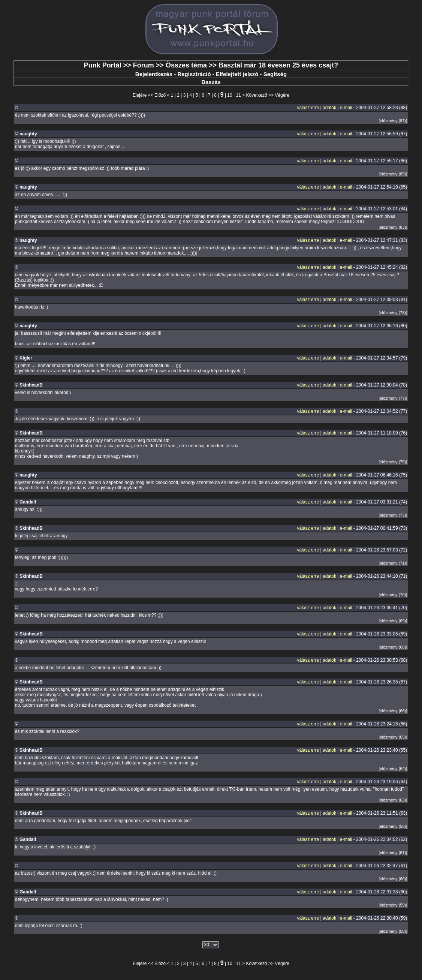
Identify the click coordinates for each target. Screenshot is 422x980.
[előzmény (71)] (393, 563)
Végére (282, 95)
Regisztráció (194, 74)
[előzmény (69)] (393, 621)
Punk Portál (103, 65)
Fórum (144, 65)
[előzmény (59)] (393, 905)
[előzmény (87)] (393, 121)
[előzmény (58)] (393, 826)
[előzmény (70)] (393, 595)
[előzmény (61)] (393, 853)
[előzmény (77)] (393, 398)
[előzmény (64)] (393, 769)
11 (239, 95)
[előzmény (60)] (393, 879)
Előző (160, 95)
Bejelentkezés (154, 74)
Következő (257, 95)
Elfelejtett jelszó (237, 74)
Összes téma (186, 65)
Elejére (140, 95)
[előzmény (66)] (393, 711)
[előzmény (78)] (393, 313)
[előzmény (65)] (393, 737)
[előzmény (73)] (393, 515)
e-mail (346, 108)
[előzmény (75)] (393, 462)
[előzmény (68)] (393, 647)
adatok (329, 108)
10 (230, 95)
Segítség (275, 74)
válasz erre (308, 108)
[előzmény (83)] (393, 227)
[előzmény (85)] (393, 174)
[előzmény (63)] (393, 800)
